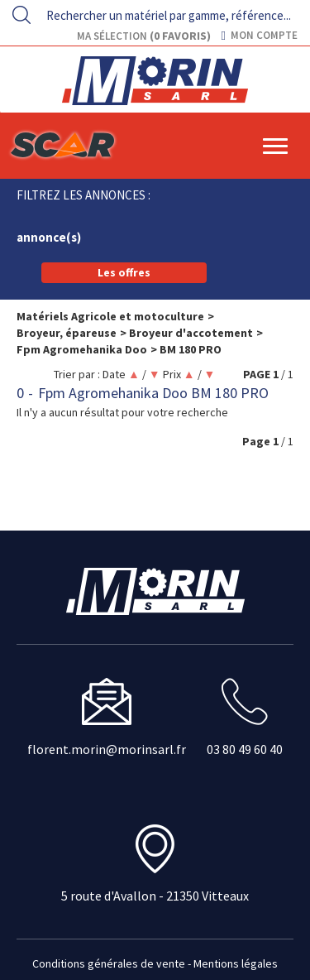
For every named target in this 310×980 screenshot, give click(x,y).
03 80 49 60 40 (245, 749)
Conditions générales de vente (109, 963)
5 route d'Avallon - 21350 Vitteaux (155, 896)
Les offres (124, 272)
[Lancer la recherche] (21, 15)
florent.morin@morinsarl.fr (107, 749)
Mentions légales (236, 963)
